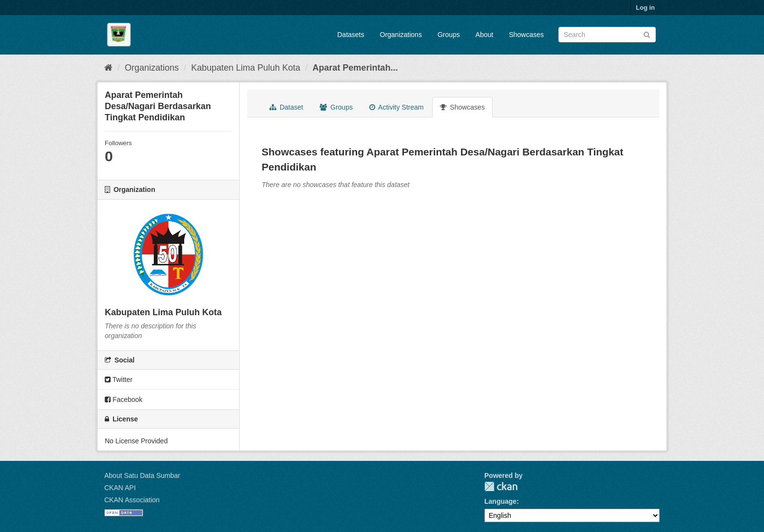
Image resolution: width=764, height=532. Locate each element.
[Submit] (647, 34)
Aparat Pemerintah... (355, 68)
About (485, 35)
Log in (645, 8)
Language (500, 501)
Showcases (526, 35)
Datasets (351, 35)
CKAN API (120, 488)
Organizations (401, 35)
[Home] (108, 68)
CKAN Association (132, 500)
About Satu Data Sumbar (142, 475)
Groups (449, 35)
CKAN (501, 486)
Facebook (124, 399)
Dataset (286, 107)
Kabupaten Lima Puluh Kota (246, 68)
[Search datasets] (607, 35)
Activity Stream (396, 107)
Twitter (119, 380)
